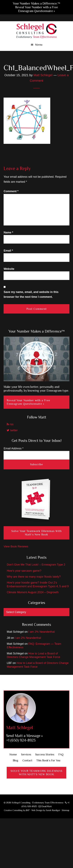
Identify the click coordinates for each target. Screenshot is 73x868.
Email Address (13, 448)
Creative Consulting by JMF (17, 810)
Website (9, 269)
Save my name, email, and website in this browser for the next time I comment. (31, 294)
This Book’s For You (48, 760)
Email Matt (45, 806)
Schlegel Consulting (36, 31)
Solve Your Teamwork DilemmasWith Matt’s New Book (36, 773)
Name (8, 232)
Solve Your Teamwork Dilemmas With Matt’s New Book (36, 533)
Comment (11, 191)
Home (13, 754)
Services (26, 754)
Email (8, 251)
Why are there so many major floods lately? (34, 577)
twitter (12, 430)
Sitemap (66, 810)
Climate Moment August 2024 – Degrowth (33, 592)
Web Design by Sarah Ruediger (46, 810)
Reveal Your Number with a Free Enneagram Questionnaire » (28, 402)
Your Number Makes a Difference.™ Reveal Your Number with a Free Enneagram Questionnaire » (36, 7)
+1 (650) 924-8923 (21, 740)
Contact (27, 760)
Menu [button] (39, 45)
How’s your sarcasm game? (24, 571)
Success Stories (45, 754)
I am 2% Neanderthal (42, 632)
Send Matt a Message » (24, 736)
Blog (15, 760)
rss (10, 424)
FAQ (61, 754)
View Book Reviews (16, 547)
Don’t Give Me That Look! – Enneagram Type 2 (36, 565)
